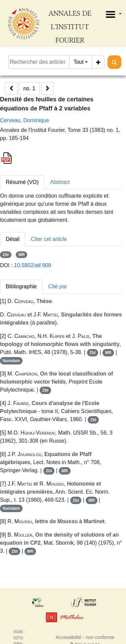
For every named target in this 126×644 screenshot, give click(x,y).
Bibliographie (21, 286)
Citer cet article (49, 239)
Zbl (6, 255)
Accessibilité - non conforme (85, 637)
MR (22, 255)
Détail (13, 239)
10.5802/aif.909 (33, 265)
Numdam (11, 361)
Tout (79, 62)
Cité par (58, 286)
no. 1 (29, 88)
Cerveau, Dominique (25, 120)
